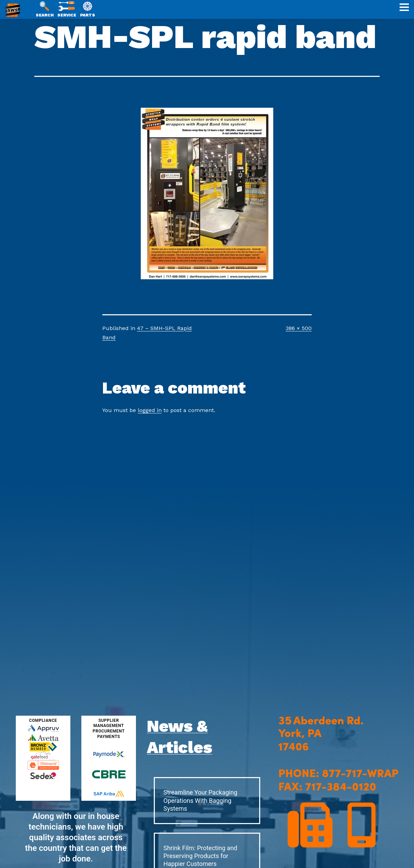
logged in (150, 410)
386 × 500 (299, 328)
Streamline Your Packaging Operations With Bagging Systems (200, 800)
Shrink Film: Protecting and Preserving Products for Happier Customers (200, 856)
